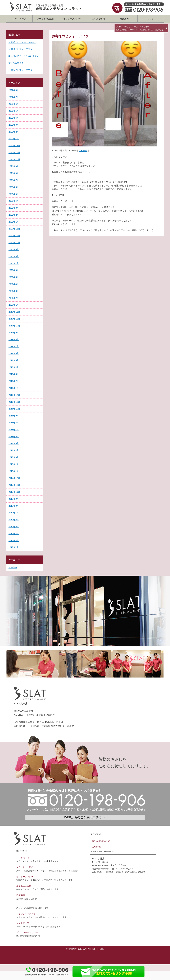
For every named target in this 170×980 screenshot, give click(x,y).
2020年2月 (14, 298)
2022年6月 (14, 104)
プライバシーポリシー (27, 932)
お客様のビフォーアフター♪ (22, 42)
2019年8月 (14, 339)
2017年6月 (14, 520)
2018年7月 (14, 430)
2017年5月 (14, 527)
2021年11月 (14, 152)
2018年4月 (14, 450)
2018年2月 (14, 464)
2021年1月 (14, 222)
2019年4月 (14, 367)
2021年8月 (14, 173)
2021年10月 (14, 159)
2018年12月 (14, 395)
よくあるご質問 (24, 886)
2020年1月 (14, 305)
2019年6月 (14, 353)
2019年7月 (14, 346)
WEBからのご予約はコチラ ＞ (85, 817)
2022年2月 (14, 132)
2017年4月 (14, 534)
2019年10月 (14, 326)
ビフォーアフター (72, 19)
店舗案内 (124, 19)
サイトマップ (23, 923)
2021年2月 (14, 215)
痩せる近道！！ (16, 63)
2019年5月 (14, 360)
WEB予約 (97, 847)
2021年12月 (14, 146)
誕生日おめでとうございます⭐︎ (23, 56)
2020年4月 (14, 284)
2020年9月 (14, 249)
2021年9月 (14, 166)
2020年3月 (14, 291)
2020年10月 (14, 242)
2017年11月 (14, 485)
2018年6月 (14, 437)
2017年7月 (14, 513)
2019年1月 (14, 388)
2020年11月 (14, 236)
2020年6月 (14, 270)
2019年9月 (14, 333)
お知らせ (83, 150)
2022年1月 (14, 139)
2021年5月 (14, 194)
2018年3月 (14, 457)
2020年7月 (14, 263)
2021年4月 (14, 201)
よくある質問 (98, 19)
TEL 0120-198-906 (101, 841)
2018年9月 (14, 416)
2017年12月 (14, 478)
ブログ (151, 19)
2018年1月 (14, 471)
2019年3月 (14, 374)
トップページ (19, 19)
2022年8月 (14, 90)
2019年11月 (14, 319)
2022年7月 (14, 97)
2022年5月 (14, 111)
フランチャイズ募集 (26, 914)
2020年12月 (14, 229)
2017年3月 (14, 540)
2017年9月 (14, 499)
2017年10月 (14, 492)
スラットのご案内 (46, 19)
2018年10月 (14, 409)
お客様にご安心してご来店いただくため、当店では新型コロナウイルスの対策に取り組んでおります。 (140, 28)
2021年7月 (14, 180)
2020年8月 (14, 256)
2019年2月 (14, 381)
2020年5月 (14, 277)
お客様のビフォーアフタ (20, 70)
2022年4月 (14, 118)
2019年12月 (14, 312)
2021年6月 (14, 187)
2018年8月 (14, 423)
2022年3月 (14, 125)
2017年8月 (14, 506)
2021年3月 (14, 208)
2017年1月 (14, 547)
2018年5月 (14, 443)
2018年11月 (14, 402)
